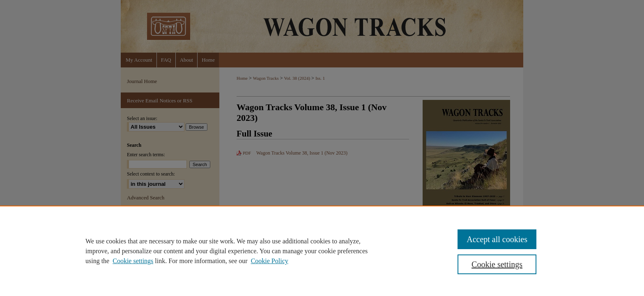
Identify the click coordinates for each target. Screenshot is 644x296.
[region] (322, 251)
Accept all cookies (497, 239)
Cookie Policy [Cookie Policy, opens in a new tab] (270, 261)
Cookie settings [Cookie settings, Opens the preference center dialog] (497, 264)
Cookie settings (133, 261)
